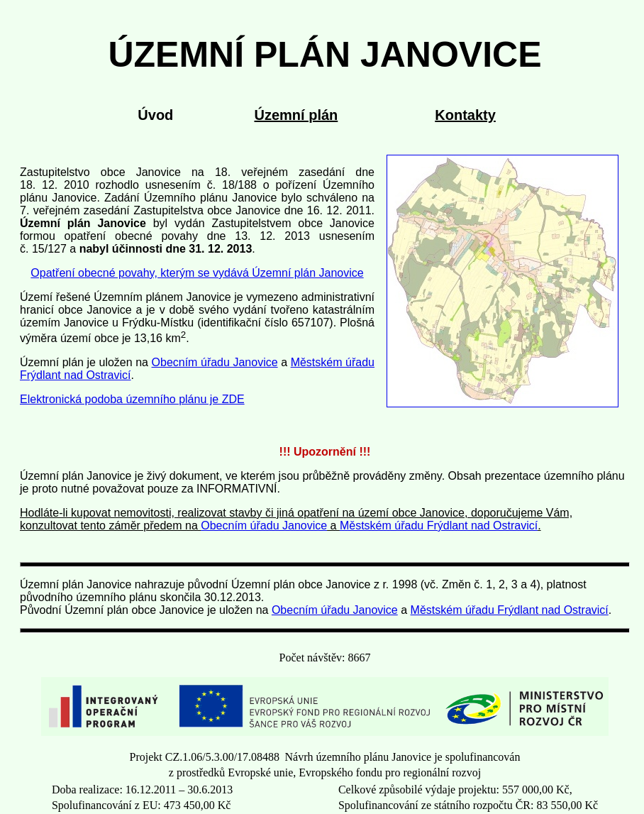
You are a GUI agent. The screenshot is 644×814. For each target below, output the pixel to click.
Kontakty (465, 115)
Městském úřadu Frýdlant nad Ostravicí (439, 526)
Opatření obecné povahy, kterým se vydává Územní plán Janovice (197, 273)
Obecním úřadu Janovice (215, 362)
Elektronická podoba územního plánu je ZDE (132, 399)
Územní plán (296, 115)
